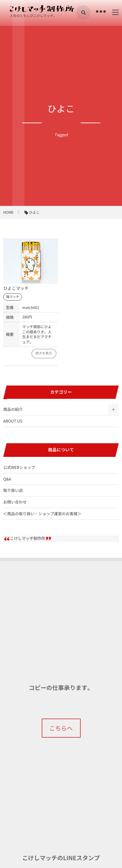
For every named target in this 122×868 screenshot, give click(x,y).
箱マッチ (13, 297)
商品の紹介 (13, 409)
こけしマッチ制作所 (28, 538)
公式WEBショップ (19, 467)
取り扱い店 (13, 490)
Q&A (7, 479)
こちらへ (61, 728)
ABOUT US (13, 421)
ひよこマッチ (16, 288)
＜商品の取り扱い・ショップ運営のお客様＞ (42, 514)
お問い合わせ (15, 502)
